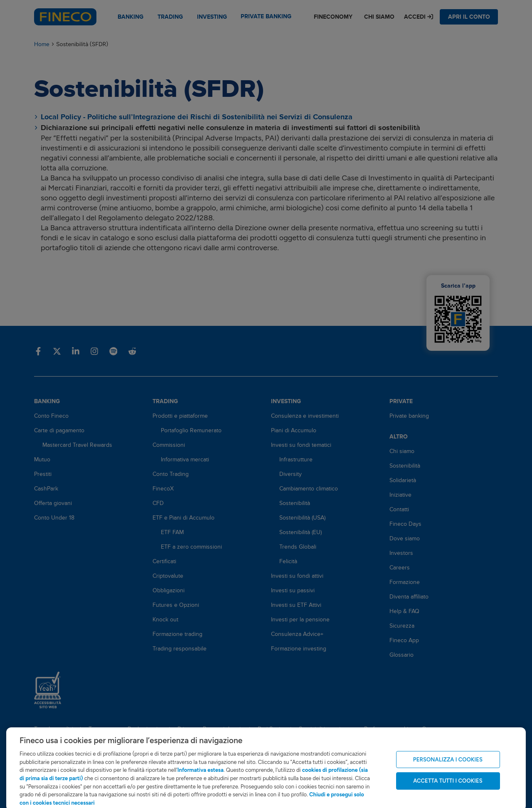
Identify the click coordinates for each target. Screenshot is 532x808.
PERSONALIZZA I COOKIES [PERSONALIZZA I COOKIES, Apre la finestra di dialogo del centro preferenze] (448, 766)
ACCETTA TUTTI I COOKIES (448, 787)
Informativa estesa (201, 777)
